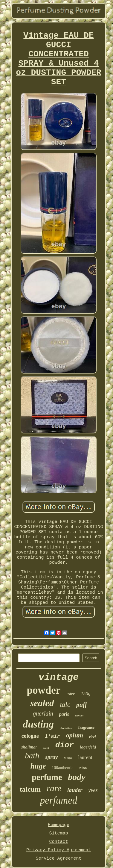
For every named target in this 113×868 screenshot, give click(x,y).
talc (65, 705)
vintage (59, 677)
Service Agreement (58, 859)
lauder (75, 790)
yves (93, 790)
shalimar (29, 747)
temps (68, 758)
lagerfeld (88, 747)
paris (64, 714)
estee (71, 694)
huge (38, 766)
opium (75, 735)
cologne (30, 736)
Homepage (59, 825)
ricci (92, 737)
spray (51, 757)
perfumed (59, 800)
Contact (58, 842)
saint (46, 748)
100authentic (62, 768)
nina (83, 768)
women (80, 715)
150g (85, 694)
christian (66, 728)
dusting (38, 724)
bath (32, 756)
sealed (42, 703)
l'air (52, 736)
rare (54, 788)
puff (82, 705)
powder (44, 690)
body (77, 777)
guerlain (43, 713)
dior (65, 745)
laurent (85, 757)
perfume (47, 777)
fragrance (86, 727)
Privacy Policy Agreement (59, 850)
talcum (30, 789)
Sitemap (58, 833)
